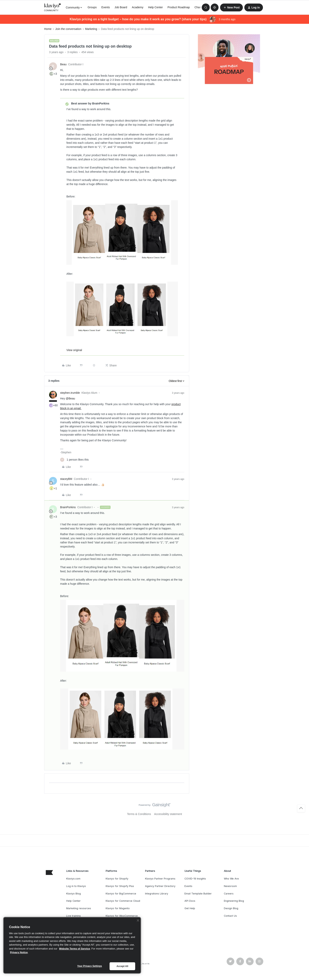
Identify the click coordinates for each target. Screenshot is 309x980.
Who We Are (231, 879)
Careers (229, 894)
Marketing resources (79, 908)
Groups (92, 7)
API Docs (190, 901)
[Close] (138, 920)
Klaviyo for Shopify (117, 879)
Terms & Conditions (139, 814)
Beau (63, 64)
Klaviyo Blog (74, 894)
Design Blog (231, 908)
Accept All (122, 966)
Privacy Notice (19, 952)
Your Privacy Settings (90, 966)
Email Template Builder (198, 894)
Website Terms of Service (75, 949)
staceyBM (66, 479)
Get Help (190, 908)
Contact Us (230, 916)
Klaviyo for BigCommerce (121, 894)
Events (106, 7)
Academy (138, 7)
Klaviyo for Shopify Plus (120, 886)
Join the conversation (68, 29)
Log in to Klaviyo (76, 886)
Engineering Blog (234, 901)
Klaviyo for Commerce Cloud (123, 901)
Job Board (121, 7)
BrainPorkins (68, 507)
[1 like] (74, 460)
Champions (202, 7)
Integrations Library (157, 894)
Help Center (155, 7)
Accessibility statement (168, 814)
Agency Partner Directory (160, 886)
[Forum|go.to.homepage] (53, 7)
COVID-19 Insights (195, 879)
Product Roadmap (179, 7)
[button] (231, 7)
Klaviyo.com (73, 879)
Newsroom (230, 886)
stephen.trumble (70, 393)
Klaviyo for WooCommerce (122, 916)
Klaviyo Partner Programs (160, 879)
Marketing (91, 29)
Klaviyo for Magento (118, 908)
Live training (73, 916)
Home (48, 29)
